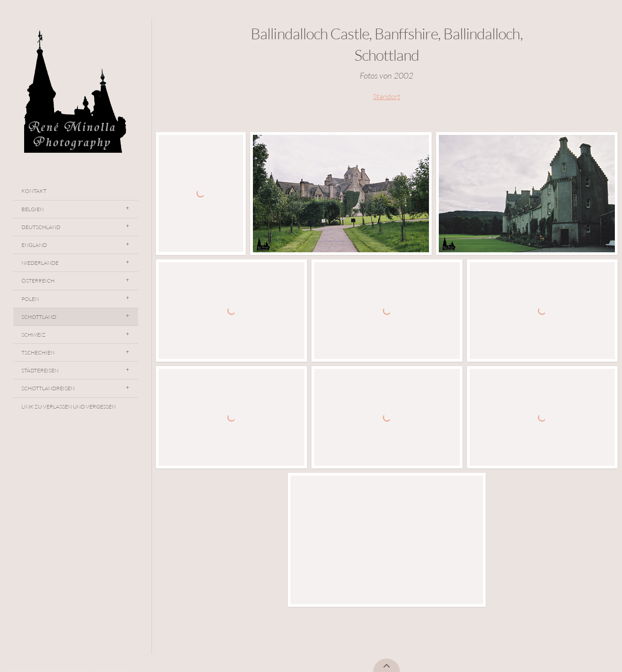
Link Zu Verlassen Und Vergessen (69, 407)
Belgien (33, 209)
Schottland (39, 317)
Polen (30, 299)
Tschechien (38, 353)
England (34, 245)
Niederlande (40, 263)
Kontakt (34, 191)
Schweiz (34, 335)
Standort (387, 96)
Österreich (38, 281)
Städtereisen (40, 370)
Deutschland (41, 227)
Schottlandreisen (48, 388)
